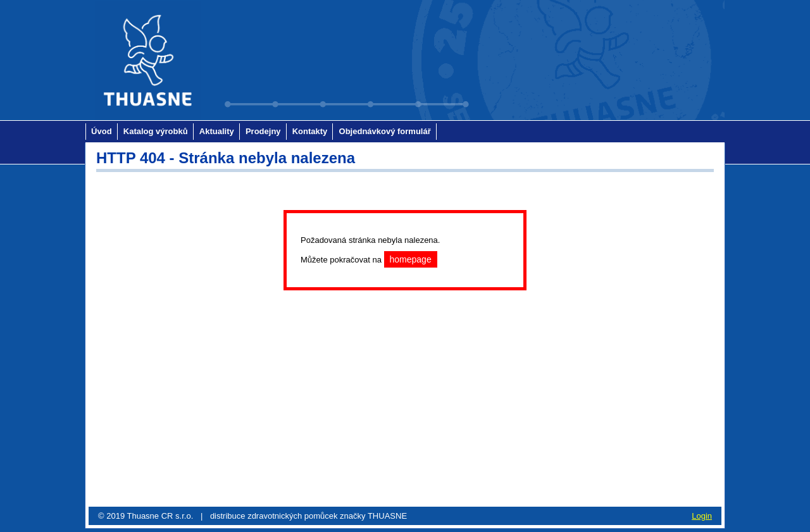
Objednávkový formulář (385, 131)
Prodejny (263, 131)
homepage (411, 259)
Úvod (102, 131)
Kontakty (310, 131)
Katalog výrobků (156, 131)
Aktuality (217, 131)
